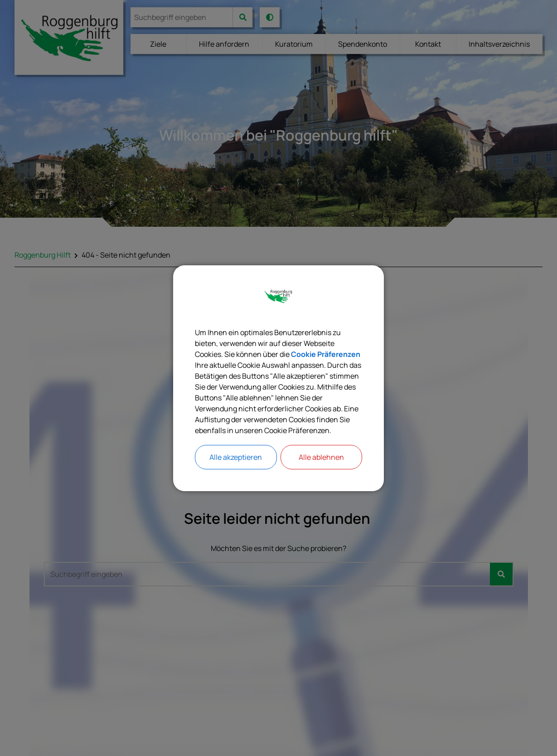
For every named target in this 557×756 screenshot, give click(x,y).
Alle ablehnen (321, 457)
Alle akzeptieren (236, 457)
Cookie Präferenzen (326, 354)
